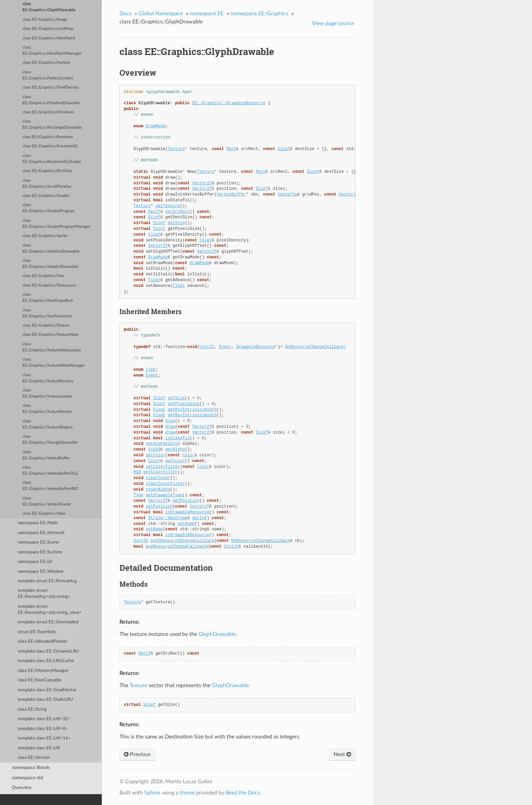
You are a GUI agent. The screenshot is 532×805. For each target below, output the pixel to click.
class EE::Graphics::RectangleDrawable (52, 124)
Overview (22, 788)
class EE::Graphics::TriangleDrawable (50, 440)
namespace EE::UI (35, 562)
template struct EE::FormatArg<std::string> (44, 594)
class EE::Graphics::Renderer (48, 137)
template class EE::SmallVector (47, 690)
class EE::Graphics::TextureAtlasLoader (52, 347)
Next (342, 754)
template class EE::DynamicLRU (48, 651)
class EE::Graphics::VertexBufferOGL (50, 470)
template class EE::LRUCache (46, 661)
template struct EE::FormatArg (47, 581)
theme (187, 793)
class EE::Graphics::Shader (46, 196)
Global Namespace (161, 14)
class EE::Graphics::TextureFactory (48, 378)
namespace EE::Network (41, 533)
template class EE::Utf (39, 748)
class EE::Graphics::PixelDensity (51, 87)
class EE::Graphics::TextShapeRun (48, 298)
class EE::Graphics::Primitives (48, 112)
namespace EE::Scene (38, 542)
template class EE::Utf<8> (43, 729)
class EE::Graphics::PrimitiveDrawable (51, 100)
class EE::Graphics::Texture (46, 325)
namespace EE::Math (38, 523)
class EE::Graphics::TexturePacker (47, 409)
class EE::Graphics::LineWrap (48, 29)
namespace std (27, 778)
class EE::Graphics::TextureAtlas (50, 335)
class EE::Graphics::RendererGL (50, 146)
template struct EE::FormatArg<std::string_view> (50, 610)
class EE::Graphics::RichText (47, 171)
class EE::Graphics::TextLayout (49, 285)
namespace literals (31, 767)
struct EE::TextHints (37, 632)
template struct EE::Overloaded (48, 622)
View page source (333, 23)
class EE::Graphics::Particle (46, 63)
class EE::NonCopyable (40, 680)
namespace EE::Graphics (259, 14)
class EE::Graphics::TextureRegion (47, 424)
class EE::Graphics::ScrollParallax (47, 184)
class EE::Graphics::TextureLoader (47, 393)
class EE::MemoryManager (43, 671)
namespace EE (207, 14)
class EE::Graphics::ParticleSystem (48, 75)
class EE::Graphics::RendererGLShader (52, 159)
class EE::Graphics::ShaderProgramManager (56, 224)
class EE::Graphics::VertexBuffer (46, 455)
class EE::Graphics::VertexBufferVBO (50, 486)
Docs (126, 14)
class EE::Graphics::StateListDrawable (51, 248)
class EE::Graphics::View (44, 514)
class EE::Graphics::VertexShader (47, 501)
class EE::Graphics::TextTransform (47, 313)
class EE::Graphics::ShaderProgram (49, 208)
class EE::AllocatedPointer (43, 642)
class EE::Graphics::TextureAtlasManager (53, 362)
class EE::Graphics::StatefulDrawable (50, 264)
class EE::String (32, 709)
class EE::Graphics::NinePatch (49, 38)
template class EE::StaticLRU (45, 700)
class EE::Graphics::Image (45, 20)
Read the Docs (243, 793)
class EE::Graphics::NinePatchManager (52, 50)
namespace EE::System (40, 552)
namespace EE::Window (41, 572)
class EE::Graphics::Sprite (45, 236)
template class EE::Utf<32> (44, 719)
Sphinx (152, 793)
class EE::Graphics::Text (43, 276)
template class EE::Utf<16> (44, 738)
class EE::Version (34, 758)
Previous (137, 754)
